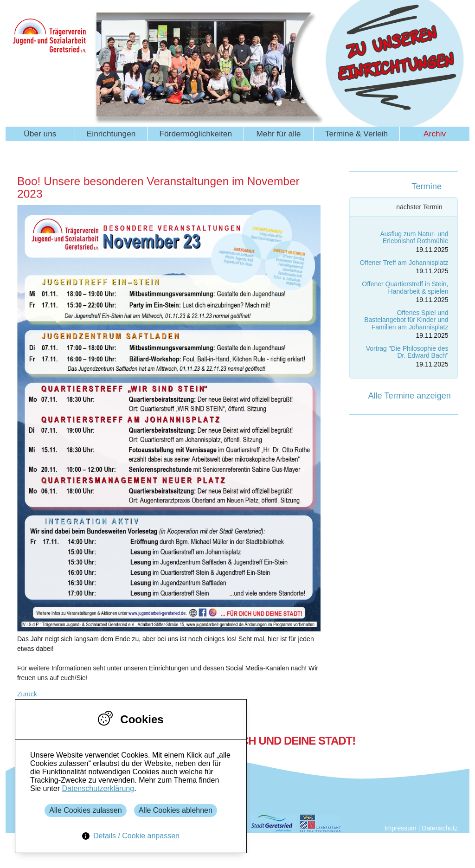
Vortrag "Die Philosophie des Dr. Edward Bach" (407, 352)
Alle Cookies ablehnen (176, 810)
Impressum (401, 828)
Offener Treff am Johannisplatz (404, 263)
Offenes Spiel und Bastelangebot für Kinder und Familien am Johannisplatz (406, 320)
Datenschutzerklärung (98, 788)
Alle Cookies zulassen (86, 810)
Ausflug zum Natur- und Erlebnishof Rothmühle (414, 237)
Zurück (27, 694)
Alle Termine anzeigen (409, 396)
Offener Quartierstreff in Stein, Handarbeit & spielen (405, 287)
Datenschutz (440, 828)
